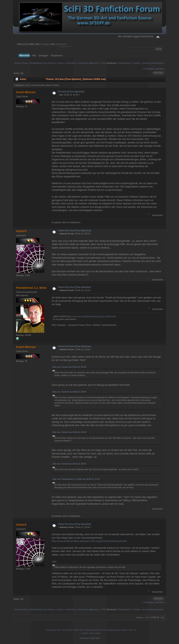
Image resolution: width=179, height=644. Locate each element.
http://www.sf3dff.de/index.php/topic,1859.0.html (95, 316)
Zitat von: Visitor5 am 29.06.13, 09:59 (69, 367)
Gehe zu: (140, 618)
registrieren (61, 44)
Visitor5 (21, 231)
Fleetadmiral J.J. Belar (128, 63)
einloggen (45, 44)
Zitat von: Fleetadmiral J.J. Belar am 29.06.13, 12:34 (76, 479)
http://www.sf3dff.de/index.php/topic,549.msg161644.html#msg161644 (89, 541)
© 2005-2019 (94, 638)
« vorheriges (149, 69)
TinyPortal (84, 638)
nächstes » (160, 69)
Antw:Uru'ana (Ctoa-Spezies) (75, 231)
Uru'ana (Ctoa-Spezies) (71, 92)
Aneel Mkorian (26, 92)
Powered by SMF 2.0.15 (56, 630)
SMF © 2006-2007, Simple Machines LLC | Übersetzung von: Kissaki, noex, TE (102, 630)
